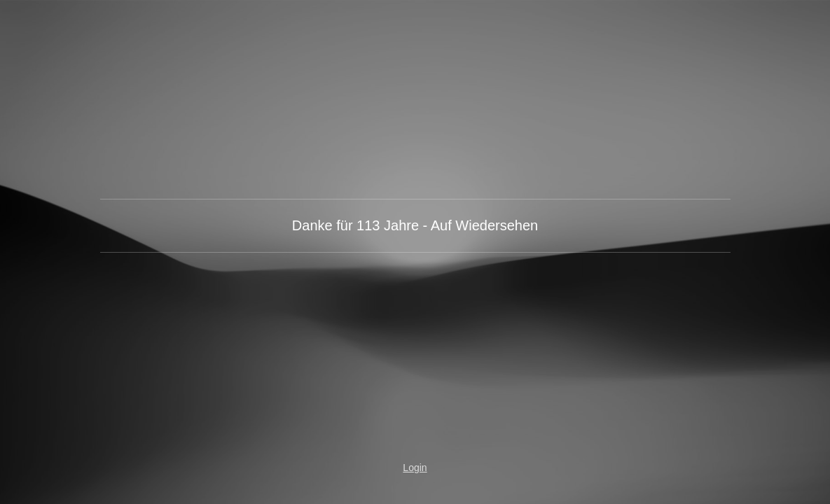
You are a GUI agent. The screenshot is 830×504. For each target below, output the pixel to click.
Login (415, 468)
